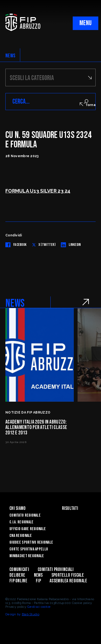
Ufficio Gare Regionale (28, 529)
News (38, 575)
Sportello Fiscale (68, 575)
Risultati (70, 508)
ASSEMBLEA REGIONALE (68, 581)
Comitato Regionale (25, 515)
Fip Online (18, 581)
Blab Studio (31, 614)
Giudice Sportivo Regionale (31, 542)
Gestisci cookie (39, 607)
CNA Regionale (21, 536)
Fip (38, 581)
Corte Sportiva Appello (29, 549)
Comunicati (19, 569)
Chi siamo (18, 508)
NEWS (10, 56)
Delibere (17, 575)
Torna (88, 105)
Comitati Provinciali (56, 569)
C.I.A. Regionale (21, 522)
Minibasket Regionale (27, 556)
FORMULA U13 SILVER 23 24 (38, 191)
